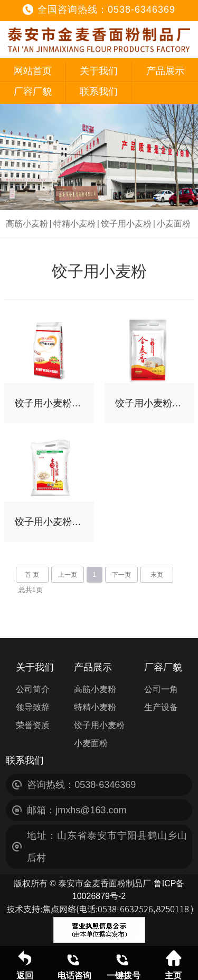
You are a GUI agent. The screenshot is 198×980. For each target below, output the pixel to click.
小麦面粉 (174, 224)
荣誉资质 (33, 725)
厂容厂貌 (33, 92)
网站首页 (33, 71)
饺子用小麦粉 (126, 224)
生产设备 (161, 707)
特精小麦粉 (74, 224)
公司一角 (161, 689)
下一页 (121, 575)
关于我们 (99, 71)
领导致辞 (33, 707)
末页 (157, 575)
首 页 (32, 575)
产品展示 (165, 71)
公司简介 (33, 689)
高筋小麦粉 (27, 224)
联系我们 (99, 92)
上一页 (68, 575)
